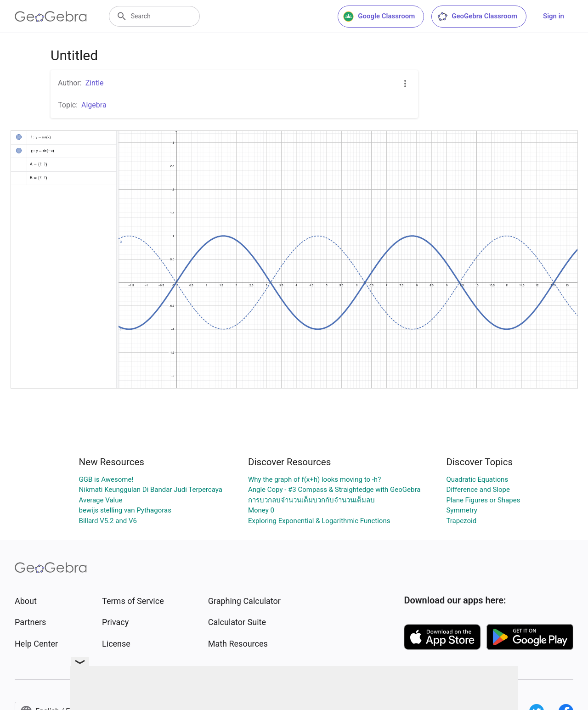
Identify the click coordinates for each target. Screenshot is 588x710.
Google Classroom (379, 17)
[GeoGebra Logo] (51, 17)
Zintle (95, 83)
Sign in (554, 16)
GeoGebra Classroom (477, 17)
